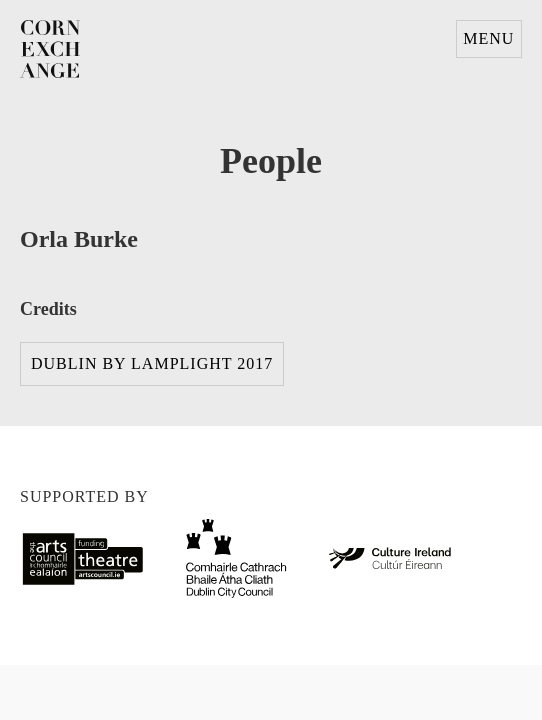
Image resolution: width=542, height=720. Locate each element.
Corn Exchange (50, 50)
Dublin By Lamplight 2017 (152, 363)
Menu (488, 38)
